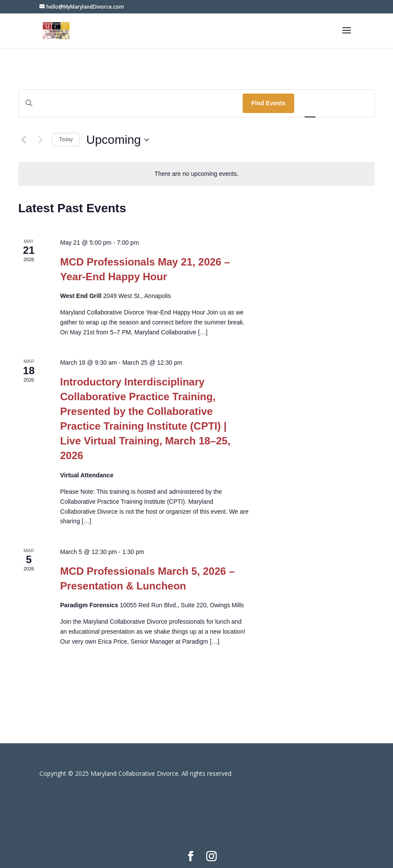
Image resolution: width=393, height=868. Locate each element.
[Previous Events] (23, 140)
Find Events (268, 103)
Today (66, 139)
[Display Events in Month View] (334, 103)
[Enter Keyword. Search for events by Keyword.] (131, 103)
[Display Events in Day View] (359, 103)
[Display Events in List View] (310, 103)
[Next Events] (40, 140)
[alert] (196, 174)
